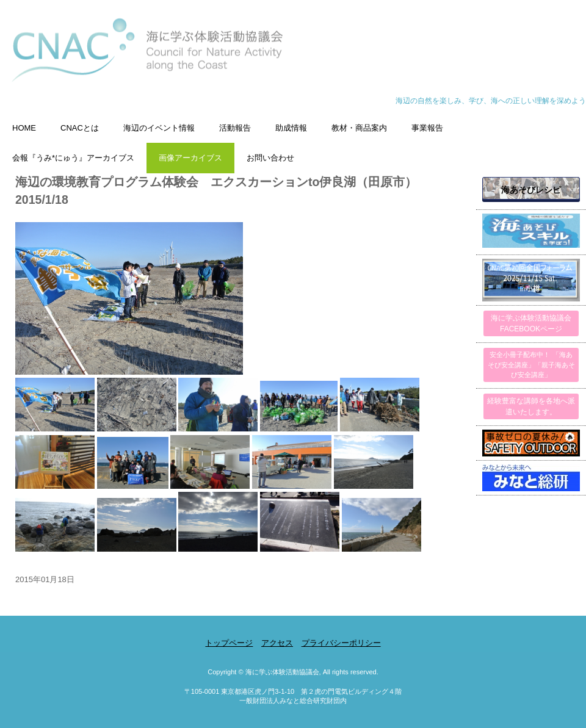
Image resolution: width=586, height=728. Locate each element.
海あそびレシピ (531, 190)
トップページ (229, 643)
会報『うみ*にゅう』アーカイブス (73, 158)
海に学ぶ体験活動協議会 (293, 56)
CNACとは (80, 128)
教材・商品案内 (359, 128)
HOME (24, 128)
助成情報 (291, 128)
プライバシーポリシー (341, 643)
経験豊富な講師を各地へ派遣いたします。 (531, 406)
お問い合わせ (270, 158)
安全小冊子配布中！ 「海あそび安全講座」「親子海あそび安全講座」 (531, 365)
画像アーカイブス (190, 158)
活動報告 (235, 128)
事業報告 (427, 128)
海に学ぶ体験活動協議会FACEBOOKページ (531, 323)
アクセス (277, 643)
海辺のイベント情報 (159, 128)
